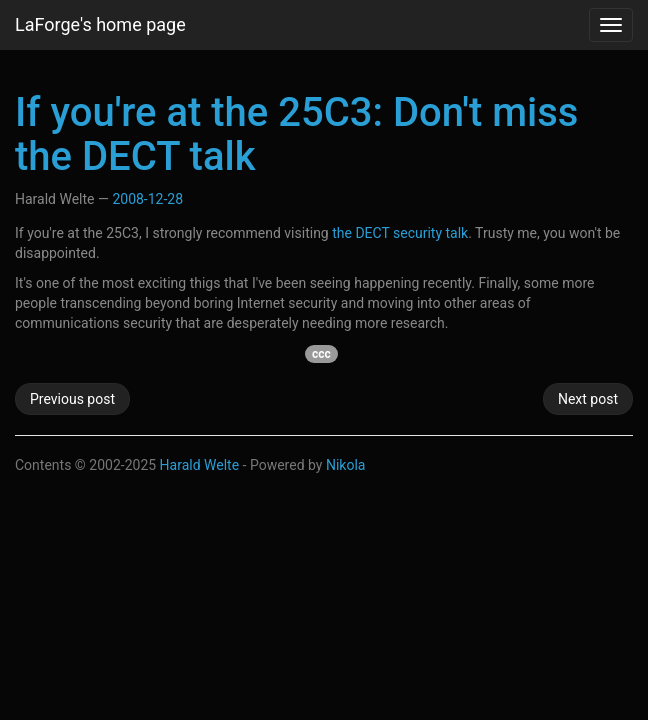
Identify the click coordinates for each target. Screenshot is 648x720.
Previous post (72, 399)
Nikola (346, 465)
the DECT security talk (400, 233)
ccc (321, 354)
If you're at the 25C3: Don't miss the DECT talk (296, 134)
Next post (588, 399)
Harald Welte (200, 465)
